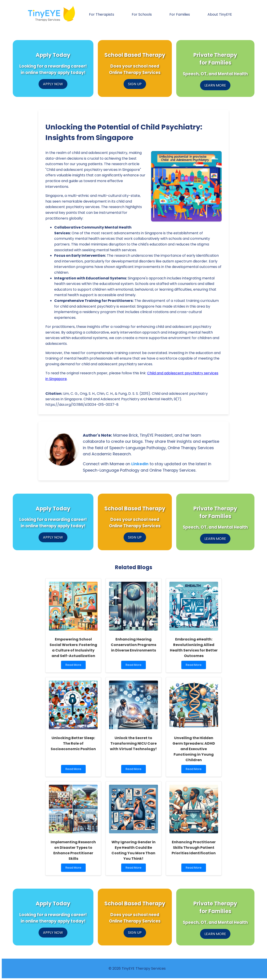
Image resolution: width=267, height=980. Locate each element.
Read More (74, 666)
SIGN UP (135, 84)
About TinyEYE (220, 14)
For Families (180, 14)
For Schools (142, 14)
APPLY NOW (53, 84)
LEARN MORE (215, 85)
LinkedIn (140, 464)
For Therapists (102, 14)
